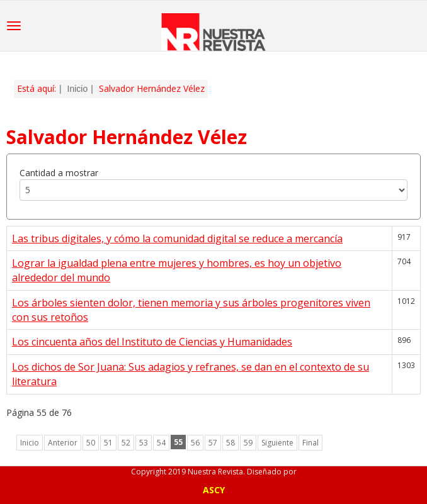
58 (231, 443)
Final (310, 443)
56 (195, 443)
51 (108, 443)
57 (213, 443)
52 (126, 443)
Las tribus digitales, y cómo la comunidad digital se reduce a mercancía (177, 238)
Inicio (78, 89)
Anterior (63, 443)
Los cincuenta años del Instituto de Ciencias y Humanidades (152, 342)
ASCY (214, 490)
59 (248, 443)
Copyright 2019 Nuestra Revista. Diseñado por (214, 472)
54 (161, 443)
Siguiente (277, 443)
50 (91, 443)
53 (144, 443)
